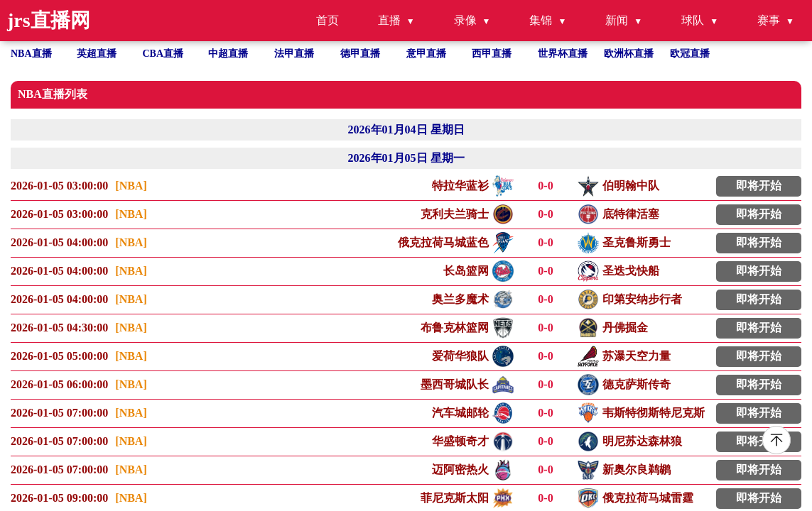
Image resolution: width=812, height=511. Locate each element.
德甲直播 (360, 54)
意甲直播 (426, 54)
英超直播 (97, 54)
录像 (465, 20)
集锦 (541, 20)
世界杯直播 (563, 54)
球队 (693, 20)
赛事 (769, 20)
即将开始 (759, 186)
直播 (389, 20)
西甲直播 (492, 54)
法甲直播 (294, 54)
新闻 (617, 20)
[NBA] (131, 186)
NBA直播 (31, 54)
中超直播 (228, 54)
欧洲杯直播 (629, 54)
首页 (327, 20)
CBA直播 (163, 54)
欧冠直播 (690, 54)
